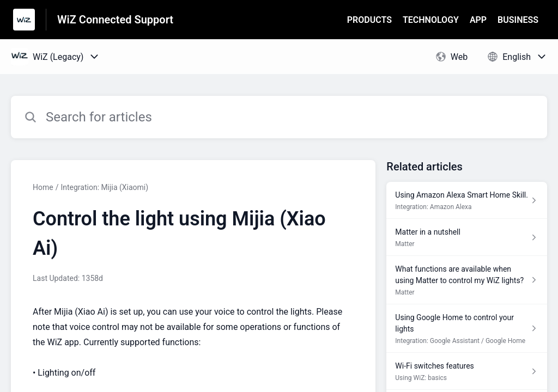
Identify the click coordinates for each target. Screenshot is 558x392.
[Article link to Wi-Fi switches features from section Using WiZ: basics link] (467, 371)
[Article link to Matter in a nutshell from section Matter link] (467, 237)
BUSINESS (518, 20)
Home (43, 187)
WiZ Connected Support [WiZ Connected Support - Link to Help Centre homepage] (115, 20)
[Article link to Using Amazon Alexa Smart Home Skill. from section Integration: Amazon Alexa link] (467, 200)
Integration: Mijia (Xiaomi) (104, 187)
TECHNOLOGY (431, 20)
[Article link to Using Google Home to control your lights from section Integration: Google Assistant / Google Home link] (467, 329)
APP (478, 20)
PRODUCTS (369, 20)
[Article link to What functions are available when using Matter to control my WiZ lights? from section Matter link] (467, 280)
